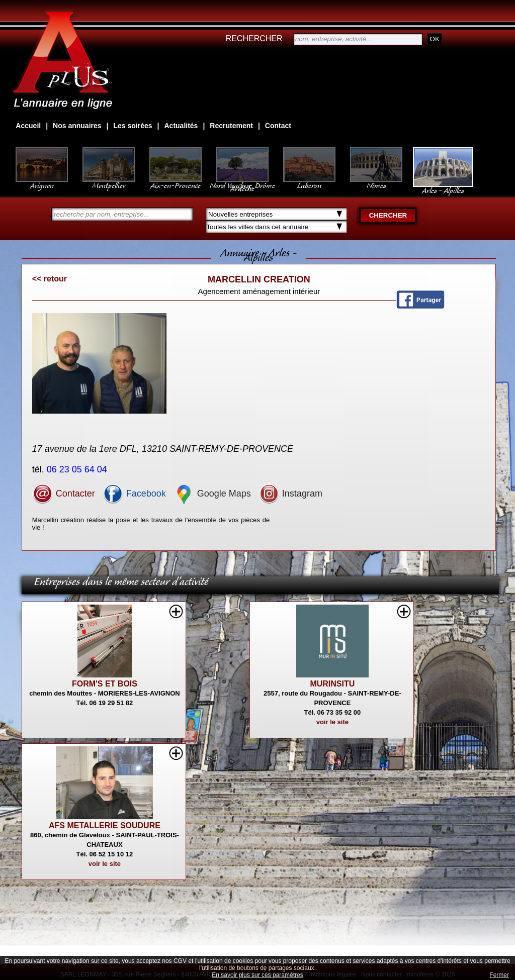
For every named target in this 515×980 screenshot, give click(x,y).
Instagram (290, 494)
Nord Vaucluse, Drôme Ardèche (242, 182)
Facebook (134, 494)
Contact (278, 126)
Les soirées (133, 126)
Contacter (64, 494)
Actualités (181, 126)
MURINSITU (332, 684)
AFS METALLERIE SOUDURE (105, 825)
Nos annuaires (77, 126)
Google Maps (212, 494)
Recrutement (231, 126)
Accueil (28, 126)
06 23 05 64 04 (78, 469)
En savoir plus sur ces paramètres (257, 975)
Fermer (499, 975)
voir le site (332, 722)
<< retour (50, 279)
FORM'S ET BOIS (105, 684)
